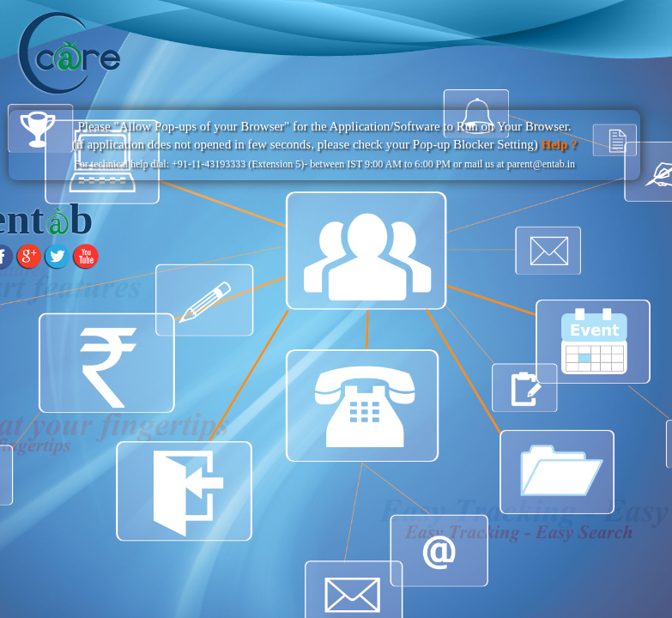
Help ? (558, 144)
